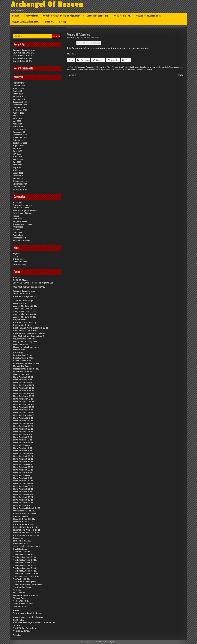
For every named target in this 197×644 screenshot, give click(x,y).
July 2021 (17, 162)
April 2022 (17, 157)
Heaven (161, 67)
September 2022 (20, 143)
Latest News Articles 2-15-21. (26, 363)
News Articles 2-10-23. (23, 421)
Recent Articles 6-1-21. (24, 522)
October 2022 (19, 140)
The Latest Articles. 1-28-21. (26, 574)
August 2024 (18, 88)
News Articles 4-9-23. (23, 448)
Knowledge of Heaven (80, 69)
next (180, 75)
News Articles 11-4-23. (23, 410)
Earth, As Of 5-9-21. (22, 325)
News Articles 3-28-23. (23, 432)
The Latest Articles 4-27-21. (26, 563)
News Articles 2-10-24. (23, 423)
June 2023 (17, 118)
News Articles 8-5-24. (22, 61)
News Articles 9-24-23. (23, 503)
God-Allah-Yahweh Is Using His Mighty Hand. (62, 16)
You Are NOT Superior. (89, 43)
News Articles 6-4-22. (23, 475)
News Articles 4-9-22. (23, 445)
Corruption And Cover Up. (25, 322)
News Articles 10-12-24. (23, 53)
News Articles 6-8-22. (23, 478)
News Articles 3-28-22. (23, 429)
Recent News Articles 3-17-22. (27, 530)
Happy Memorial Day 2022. (25, 342)
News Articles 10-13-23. (24, 388)
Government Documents (24, 339)
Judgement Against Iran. (98, 16)
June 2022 (17, 151)
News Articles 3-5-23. (23, 434)
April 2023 (17, 124)
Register (16, 253)
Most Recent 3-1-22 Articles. (26, 369)
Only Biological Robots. (24, 511)
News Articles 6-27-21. (23, 470)
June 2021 (17, 165)
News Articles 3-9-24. (23, 437)
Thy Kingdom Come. (23, 587)
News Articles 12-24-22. (24, 415)
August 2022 (18, 146)
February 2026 (19, 83)
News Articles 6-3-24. (23, 473)
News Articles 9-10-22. (23, 494)
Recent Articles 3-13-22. (24, 519)
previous (72, 75)
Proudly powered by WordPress (92, 642)
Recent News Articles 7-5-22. (26, 533)
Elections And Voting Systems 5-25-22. (31, 328)
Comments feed (20, 262)
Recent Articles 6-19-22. (24, 524)
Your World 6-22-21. (22, 606)
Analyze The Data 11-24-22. (26, 311)
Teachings (110, 69)
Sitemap (63, 22)
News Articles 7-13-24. (23, 483)
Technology (119, 69)
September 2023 (20, 110)
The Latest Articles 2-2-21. (25, 554)
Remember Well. (21, 544)
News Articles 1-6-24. (23, 382)
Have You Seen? (21, 344)
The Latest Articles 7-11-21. (26, 565)
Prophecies (93, 69)
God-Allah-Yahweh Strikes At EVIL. (29, 287)
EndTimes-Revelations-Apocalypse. (30, 333)
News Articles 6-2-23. (23, 464)
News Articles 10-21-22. (24, 393)
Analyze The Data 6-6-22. (25, 317)
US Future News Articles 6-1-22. (28, 595)
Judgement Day (20, 221)
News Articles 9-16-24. (23, 56)
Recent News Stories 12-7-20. (27, 535)
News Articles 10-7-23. (23, 399)
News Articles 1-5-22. (23, 380)
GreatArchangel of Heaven (129, 67)
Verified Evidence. (22, 631)
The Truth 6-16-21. (22, 579)
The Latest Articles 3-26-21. (26, 557)
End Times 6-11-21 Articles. (26, 331)
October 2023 (19, 107)
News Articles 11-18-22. (24, 407)
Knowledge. (19, 352)
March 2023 (18, 127)
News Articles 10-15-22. (24, 391)
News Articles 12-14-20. (24, 412)
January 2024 (19, 99)
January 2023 (19, 132)
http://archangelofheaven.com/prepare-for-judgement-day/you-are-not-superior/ (108, 48)
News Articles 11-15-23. (24, 404)
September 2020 (20, 189)
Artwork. (16, 16)
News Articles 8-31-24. (23, 58)
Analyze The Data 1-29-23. (25, 306)
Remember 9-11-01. (22, 541)
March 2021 (18, 173)
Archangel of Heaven (94, 67)
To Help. (17, 590)
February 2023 (19, 129)
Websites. (49, 22)
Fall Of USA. (19, 620)
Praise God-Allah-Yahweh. (25, 514)
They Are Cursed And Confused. (25, 22)
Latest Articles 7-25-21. (24, 361)
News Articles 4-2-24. (23, 440)
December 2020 (20, 181)
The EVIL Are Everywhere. (25, 628)
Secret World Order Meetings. (27, 546)
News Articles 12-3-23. (23, 418)
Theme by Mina (110, 642)
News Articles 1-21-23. (23, 377)
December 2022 (20, 135)
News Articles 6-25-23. (23, 467)
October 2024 (19, 86)
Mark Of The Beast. (22, 366)
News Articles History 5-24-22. (27, 508)
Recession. (18, 538)
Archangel (81, 67)
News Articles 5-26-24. (23, 456)
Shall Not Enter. (20, 549)
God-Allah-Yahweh (110, 67)
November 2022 (20, 137)
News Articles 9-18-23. (23, 500)
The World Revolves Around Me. (28, 584)
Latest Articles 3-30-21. (24, 358)
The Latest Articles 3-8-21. (25, 560)
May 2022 (17, 154)
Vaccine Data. (19, 598)
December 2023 (20, 102)
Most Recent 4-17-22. (23, 372)
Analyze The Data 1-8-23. (25, 309)
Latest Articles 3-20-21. (24, 355)
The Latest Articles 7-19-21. (26, 568)
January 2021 (19, 178)
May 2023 (17, 121)
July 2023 (17, 116)
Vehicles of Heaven (144, 69)
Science (102, 69)
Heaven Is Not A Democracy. (26, 347)
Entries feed (18, 259)
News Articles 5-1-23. (23, 451)
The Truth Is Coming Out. (25, 582)
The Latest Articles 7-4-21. (25, 571)
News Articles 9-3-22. (23, 505)
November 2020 (20, 184)
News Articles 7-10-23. (23, 481)
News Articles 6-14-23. (23, 462)
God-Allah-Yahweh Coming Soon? (29, 336)
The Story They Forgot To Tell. (27, 576)
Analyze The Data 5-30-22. (25, 314)
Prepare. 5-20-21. (21, 516)
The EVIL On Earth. (22, 552)
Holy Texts (169, 67)
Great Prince (95, 38)
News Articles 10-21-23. (24, 396)
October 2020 (19, 187)
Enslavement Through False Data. (29, 617)
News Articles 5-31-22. (23, 459)
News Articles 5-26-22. (23, 453)
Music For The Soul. (122, 16)
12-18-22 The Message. (24, 301)
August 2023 (18, 113)
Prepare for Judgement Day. (148, 16)
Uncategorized (130, 69)
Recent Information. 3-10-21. (26, 527)
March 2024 (18, 94)
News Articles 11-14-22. (24, 402)
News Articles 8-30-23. (23, 486)
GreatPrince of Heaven (149, 67)
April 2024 (17, 91)
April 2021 (17, 170)
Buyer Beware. (20, 320)
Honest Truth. (19, 350)
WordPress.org (19, 264)
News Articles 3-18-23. (23, 426)
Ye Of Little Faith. (21, 601)
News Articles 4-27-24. (23, 443)
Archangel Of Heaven (47, 5)
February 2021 (19, 176)
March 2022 (18, 159)
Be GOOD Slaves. (31, 16)
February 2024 (19, 97)
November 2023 (20, 105)
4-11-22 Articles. (21, 303)
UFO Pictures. (20, 593)
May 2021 (17, 167)
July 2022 (17, 148)
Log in (16, 256)
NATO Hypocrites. (21, 374)
